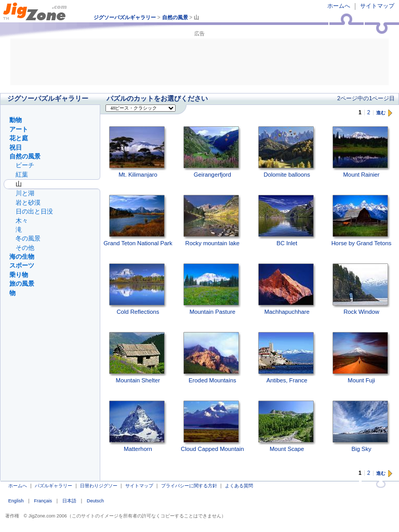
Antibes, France (287, 358)
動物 (16, 120)
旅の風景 (22, 284)
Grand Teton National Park (138, 221)
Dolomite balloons (287, 152)
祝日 (16, 148)
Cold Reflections (138, 289)
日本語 (69, 501)
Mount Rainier (361, 152)
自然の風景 (175, 17)
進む (381, 113)
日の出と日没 (34, 211)
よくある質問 (239, 486)
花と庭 (19, 138)
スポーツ (22, 265)
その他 (25, 248)
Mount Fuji (361, 358)
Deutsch (95, 501)
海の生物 (22, 257)
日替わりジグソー (99, 486)
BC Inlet (287, 221)
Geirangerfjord (212, 152)
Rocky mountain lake (212, 221)
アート (19, 129)
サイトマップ (377, 6)
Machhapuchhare (287, 289)
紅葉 (22, 175)
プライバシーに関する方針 (189, 486)
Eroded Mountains (212, 358)
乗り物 (19, 275)
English (16, 501)
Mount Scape (287, 426)
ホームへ (339, 6)
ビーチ (25, 165)
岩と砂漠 (28, 203)
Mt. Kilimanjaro (138, 152)
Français (43, 501)
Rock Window (361, 289)
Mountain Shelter (138, 358)
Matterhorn (138, 426)
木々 (22, 221)
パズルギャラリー (54, 486)
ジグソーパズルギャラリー (125, 17)
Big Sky (361, 426)
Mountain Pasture (212, 289)
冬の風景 (28, 238)
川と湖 (25, 193)
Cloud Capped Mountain (212, 426)
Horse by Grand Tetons (362, 221)
